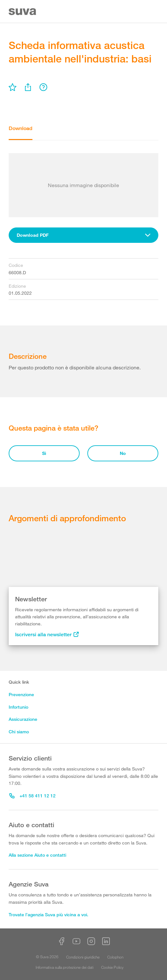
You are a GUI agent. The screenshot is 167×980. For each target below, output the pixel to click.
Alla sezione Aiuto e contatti (37, 855)
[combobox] (83, 235)
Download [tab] (21, 128)
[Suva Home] (23, 12)
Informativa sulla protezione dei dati (65, 967)
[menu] (13, 87)
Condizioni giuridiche (83, 957)
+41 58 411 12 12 (32, 796)
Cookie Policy (112, 967)
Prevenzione (21, 694)
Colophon (115, 957)
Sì (44, 453)
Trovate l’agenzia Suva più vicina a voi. (48, 914)
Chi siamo (19, 732)
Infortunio (18, 707)
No (123, 453)
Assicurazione (23, 719)
